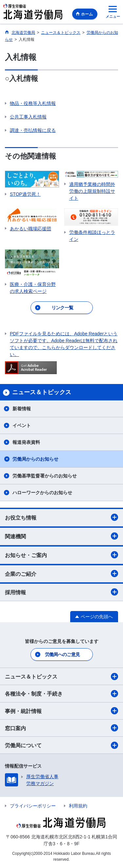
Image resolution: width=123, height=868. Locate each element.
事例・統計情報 (61, 711)
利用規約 (78, 806)
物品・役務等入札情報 (33, 103)
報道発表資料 (26, 442)
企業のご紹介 (61, 574)
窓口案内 (61, 728)
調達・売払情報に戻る (33, 130)
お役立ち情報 (61, 517)
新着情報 (22, 409)
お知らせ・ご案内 (61, 555)
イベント (22, 425)
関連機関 (61, 536)
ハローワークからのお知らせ (42, 493)
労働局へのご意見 (62, 654)
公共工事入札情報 (28, 117)
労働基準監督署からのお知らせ (45, 476)
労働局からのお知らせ (35, 459)
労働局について (61, 745)
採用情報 (61, 592)
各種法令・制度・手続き (61, 694)
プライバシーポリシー (33, 806)
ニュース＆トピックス (61, 677)
